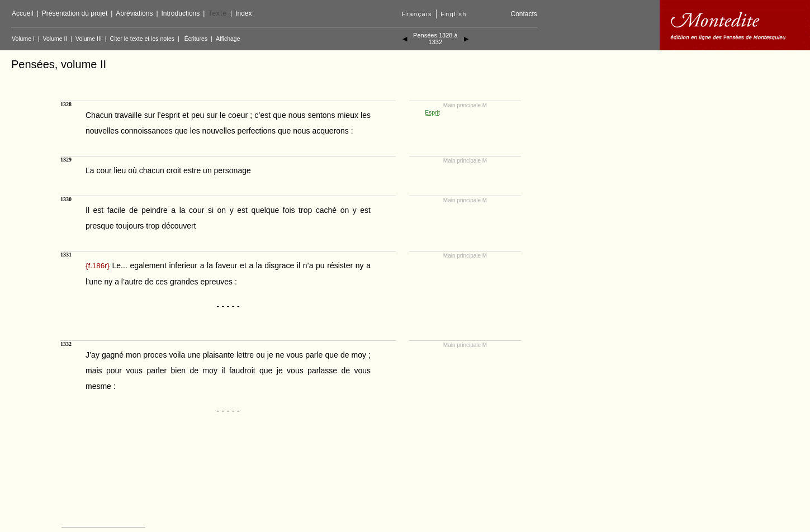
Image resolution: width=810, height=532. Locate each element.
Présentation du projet (75, 13)
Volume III (89, 39)
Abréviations (134, 13)
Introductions (181, 13)
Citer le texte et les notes (143, 39)
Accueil (23, 13)
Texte (217, 13)
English (454, 14)
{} (98, 266)
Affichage (228, 39)
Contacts (524, 14)
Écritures (196, 39)
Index (243, 13)
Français (417, 14)
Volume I (23, 39)
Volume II (55, 39)
